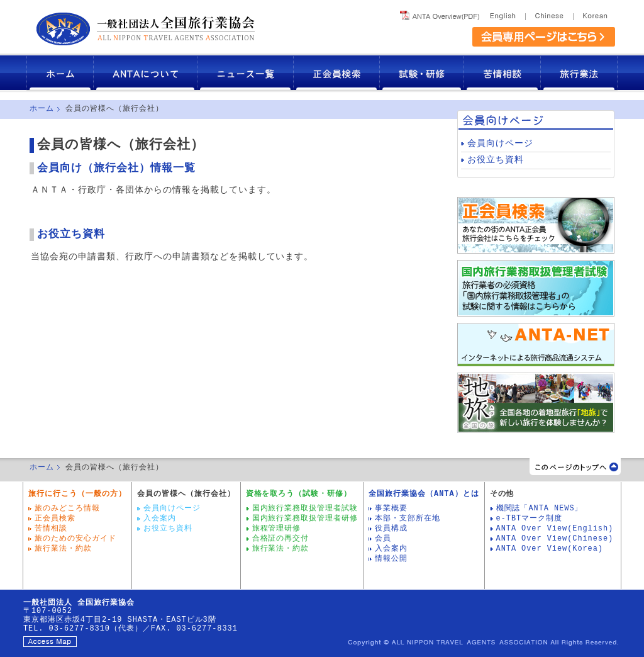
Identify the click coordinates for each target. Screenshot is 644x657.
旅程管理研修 (277, 529)
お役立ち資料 (71, 234)
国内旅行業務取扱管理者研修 (305, 519)
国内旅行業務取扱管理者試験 (305, 508)
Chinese (549, 14)
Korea (594, 14)
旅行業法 (579, 73)
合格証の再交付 (281, 539)
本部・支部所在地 (408, 519)
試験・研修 (422, 73)
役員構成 (391, 529)
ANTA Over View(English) (555, 529)
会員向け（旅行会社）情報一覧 (116, 168)
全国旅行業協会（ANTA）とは (424, 494)
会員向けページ (500, 144)
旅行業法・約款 (63, 549)
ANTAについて (146, 73)
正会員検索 (337, 73)
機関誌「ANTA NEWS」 (540, 508)
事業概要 (391, 508)
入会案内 (160, 519)
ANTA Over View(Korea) (550, 549)
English (505, 14)
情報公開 (391, 559)
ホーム (60, 73)
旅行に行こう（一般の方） (77, 494)
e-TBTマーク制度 (529, 519)
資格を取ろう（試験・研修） (299, 494)
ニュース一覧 (246, 73)
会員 (383, 539)
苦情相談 (502, 73)
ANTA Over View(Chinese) (555, 539)
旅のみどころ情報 (67, 508)
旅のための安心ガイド (75, 539)
